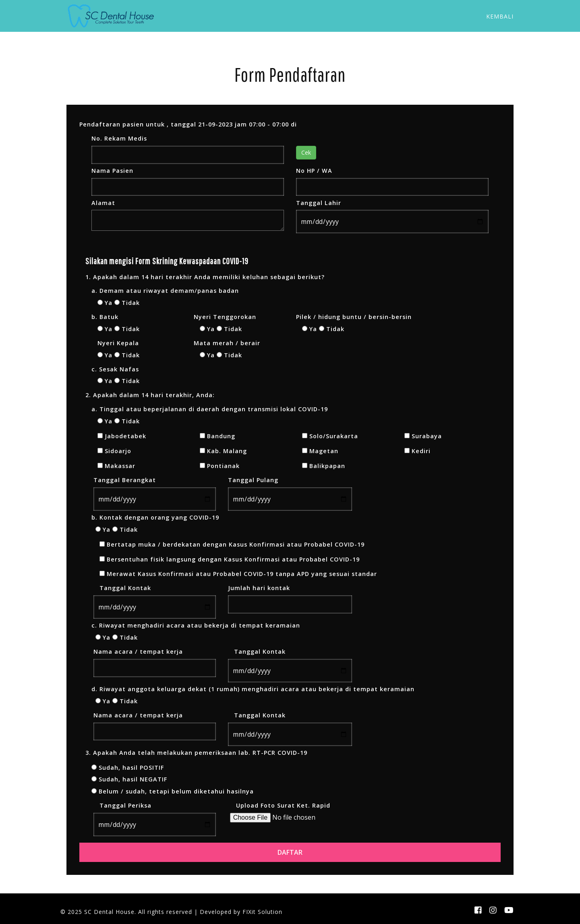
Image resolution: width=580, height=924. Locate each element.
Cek (306, 152)
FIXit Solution (262, 912)
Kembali (500, 16)
